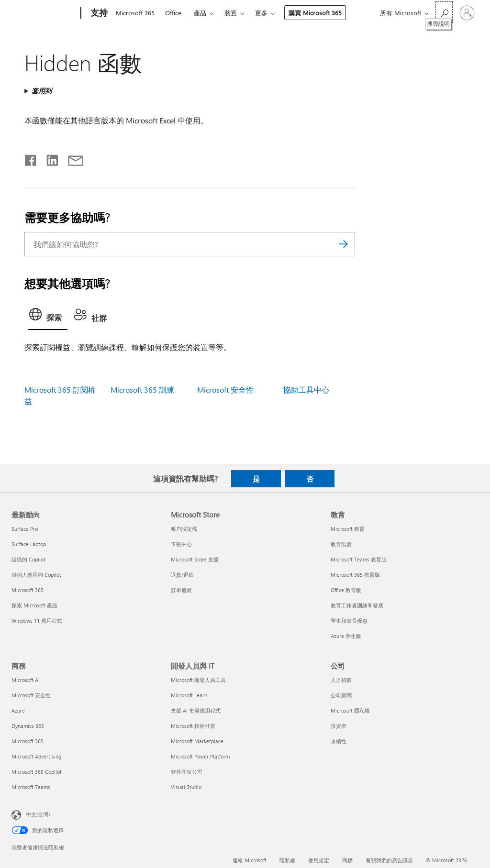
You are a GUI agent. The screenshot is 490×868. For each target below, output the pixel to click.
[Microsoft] (44, 13)
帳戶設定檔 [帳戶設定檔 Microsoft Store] (184, 529)
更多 (261, 13)
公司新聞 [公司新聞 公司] (341, 695)
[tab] (48, 317)
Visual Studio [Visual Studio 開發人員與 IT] (186, 787)
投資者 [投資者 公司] (339, 726)
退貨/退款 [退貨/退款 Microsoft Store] (182, 575)
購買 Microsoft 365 (315, 13)
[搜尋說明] (444, 12)
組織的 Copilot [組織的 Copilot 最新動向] (28, 559)
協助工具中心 (306, 390)
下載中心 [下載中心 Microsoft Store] (181, 544)
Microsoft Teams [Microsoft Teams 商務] (31, 787)
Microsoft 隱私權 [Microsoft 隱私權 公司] (350, 710)
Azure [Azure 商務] (18, 710)
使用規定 (319, 860)
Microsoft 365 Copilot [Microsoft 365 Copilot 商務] (37, 772)
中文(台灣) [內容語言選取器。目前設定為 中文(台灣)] (38, 814)
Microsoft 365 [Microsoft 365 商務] (28, 741)
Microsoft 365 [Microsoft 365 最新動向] (28, 590)
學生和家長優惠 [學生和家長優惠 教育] (349, 621)
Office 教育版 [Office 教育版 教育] (346, 590)
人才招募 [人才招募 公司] (341, 680)
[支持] (98, 13)
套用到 (42, 91)
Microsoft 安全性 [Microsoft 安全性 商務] (31, 695)
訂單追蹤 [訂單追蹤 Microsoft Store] (181, 590)
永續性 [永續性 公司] (339, 741)
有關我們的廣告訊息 (389, 860)
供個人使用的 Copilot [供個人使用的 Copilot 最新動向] (36, 575)
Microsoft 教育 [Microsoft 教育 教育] (348, 529)
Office (173, 13)
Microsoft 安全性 (225, 390)
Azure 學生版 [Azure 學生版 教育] (346, 636)
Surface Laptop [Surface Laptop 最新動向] (29, 544)
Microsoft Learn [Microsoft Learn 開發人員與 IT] (189, 695)
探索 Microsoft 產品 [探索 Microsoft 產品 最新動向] (34, 605)
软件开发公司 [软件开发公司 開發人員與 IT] (187, 772)
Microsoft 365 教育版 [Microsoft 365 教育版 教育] (355, 575)
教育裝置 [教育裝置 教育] (341, 544)
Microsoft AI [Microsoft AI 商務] (26, 680)
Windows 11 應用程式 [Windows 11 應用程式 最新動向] (37, 621)
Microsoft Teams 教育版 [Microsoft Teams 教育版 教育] (359, 559)
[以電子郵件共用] (71, 158)
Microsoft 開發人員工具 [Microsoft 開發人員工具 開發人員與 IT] (198, 680)
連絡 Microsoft (250, 860)
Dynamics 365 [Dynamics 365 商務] (28, 726)
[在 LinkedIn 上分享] (49, 158)
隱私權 (287, 860)
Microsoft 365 (135, 13)
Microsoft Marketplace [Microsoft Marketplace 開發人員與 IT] (197, 741)
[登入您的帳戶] (467, 13)
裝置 (231, 13)
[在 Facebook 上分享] (31, 158)
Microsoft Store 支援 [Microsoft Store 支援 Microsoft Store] (195, 559)
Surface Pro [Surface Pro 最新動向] (25, 529)
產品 (200, 13)
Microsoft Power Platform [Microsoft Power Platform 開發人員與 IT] (200, 756)
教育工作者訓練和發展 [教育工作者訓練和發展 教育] (357, 605)
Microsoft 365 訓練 (142, 390)
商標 (347, 860)
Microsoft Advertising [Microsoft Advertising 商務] (36, 756)
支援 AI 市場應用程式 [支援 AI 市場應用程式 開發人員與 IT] (196, 710)
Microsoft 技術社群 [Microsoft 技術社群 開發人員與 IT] (193, 726)
